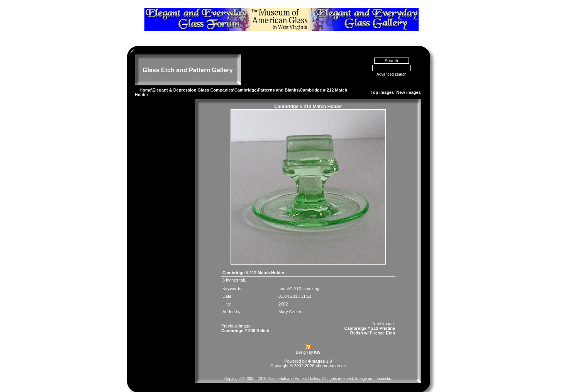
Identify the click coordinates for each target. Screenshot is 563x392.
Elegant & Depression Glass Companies (193, 80)
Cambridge (245, 80)
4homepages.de (331, 355)
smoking (311, 278)
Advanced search (391, 64)
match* (285, 278)
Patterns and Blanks (278, 80)
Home (145, 80)
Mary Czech (290, 301)
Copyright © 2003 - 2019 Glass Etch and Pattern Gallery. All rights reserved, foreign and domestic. (308, 368)
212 (297, 278)
